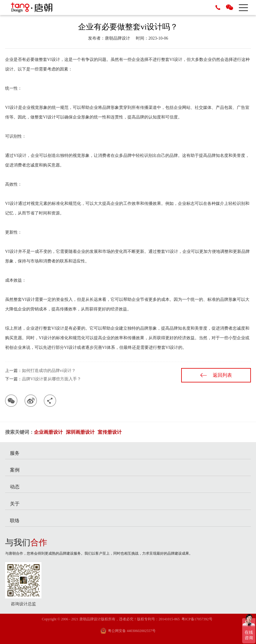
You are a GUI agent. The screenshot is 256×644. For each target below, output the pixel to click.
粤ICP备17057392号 (197, 619)
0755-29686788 (218, 7)
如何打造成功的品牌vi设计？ (49, 371)
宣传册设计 (110, 432)
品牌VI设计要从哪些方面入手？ (52, 379)
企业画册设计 (48, 432)
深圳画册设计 (80, 432)
